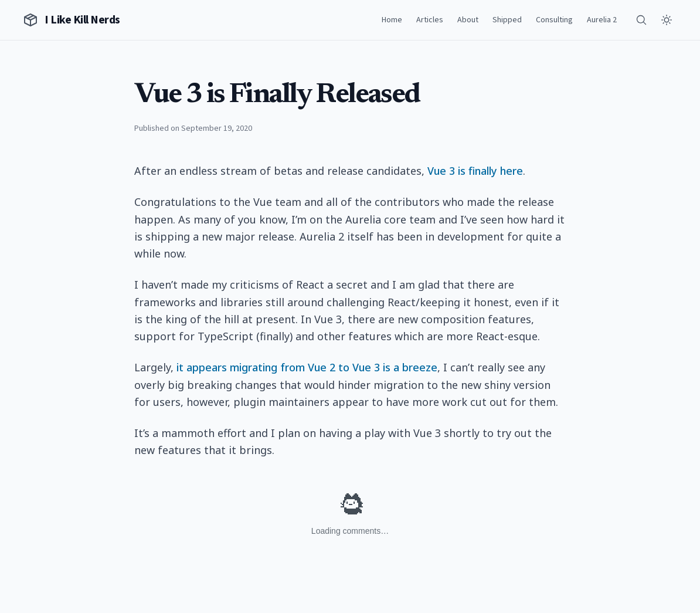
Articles (430, 20)
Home (392, 20)
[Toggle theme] (667, 20)
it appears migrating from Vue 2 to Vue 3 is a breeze (307, 367)
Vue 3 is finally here (475, 171)
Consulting (554, 20)
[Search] (641, 20)
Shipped (507, 20)
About (468, 20)
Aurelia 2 (602, 20)
